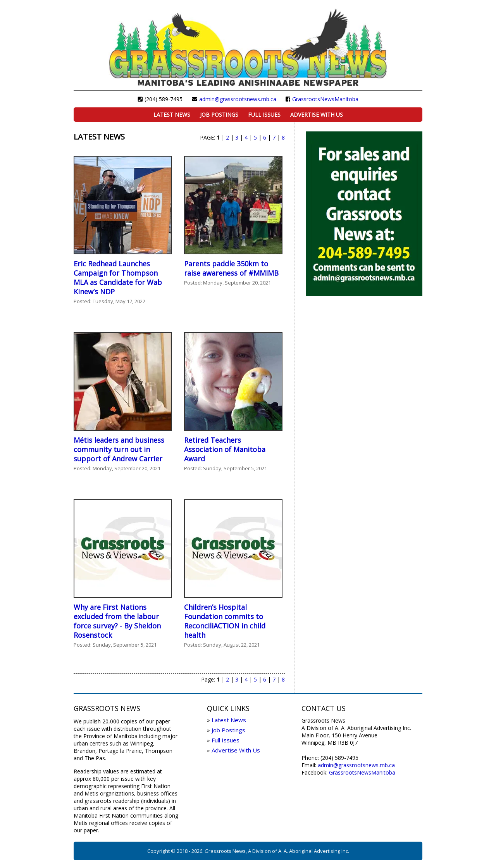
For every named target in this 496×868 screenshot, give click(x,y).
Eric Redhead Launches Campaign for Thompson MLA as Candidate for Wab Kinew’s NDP (118, 278)
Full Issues (264, 115)
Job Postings (219, 115)
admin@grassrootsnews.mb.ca (238, 99)
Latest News (172, 115)
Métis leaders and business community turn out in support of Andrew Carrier (119, 449)
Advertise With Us (317, 115)
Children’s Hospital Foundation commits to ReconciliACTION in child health (225, 621)
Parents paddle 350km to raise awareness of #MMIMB (231, 268)
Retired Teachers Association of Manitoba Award (225, 449)
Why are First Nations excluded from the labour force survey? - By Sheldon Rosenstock (117, 621)
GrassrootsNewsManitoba (325, 99)
